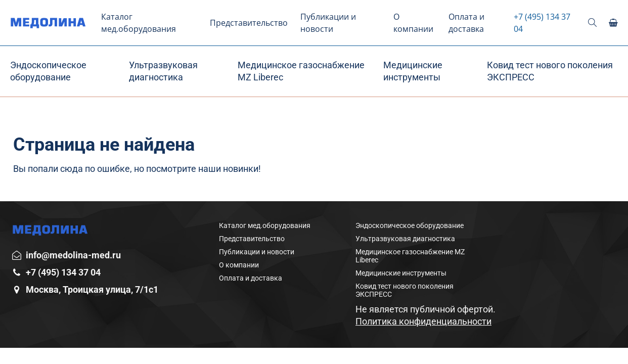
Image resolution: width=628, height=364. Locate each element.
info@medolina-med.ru (73, 255)
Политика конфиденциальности (423, 321)
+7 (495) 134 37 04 (542, 23)
